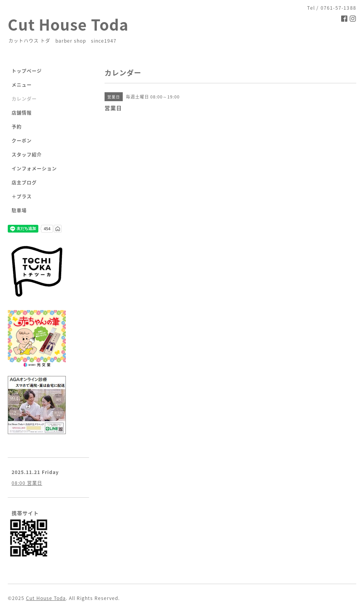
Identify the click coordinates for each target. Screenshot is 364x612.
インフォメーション (34, 169)
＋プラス (22, 197)
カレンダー (24, 99)
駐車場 (19, 210)
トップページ (27, 71)
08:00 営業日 (27, 483)
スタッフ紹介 (27, 155)
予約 (17, 127)
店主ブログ (24, 183)
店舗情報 (22, 113)
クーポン (22, 141)
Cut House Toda (68, 24)
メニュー (22, 85)
